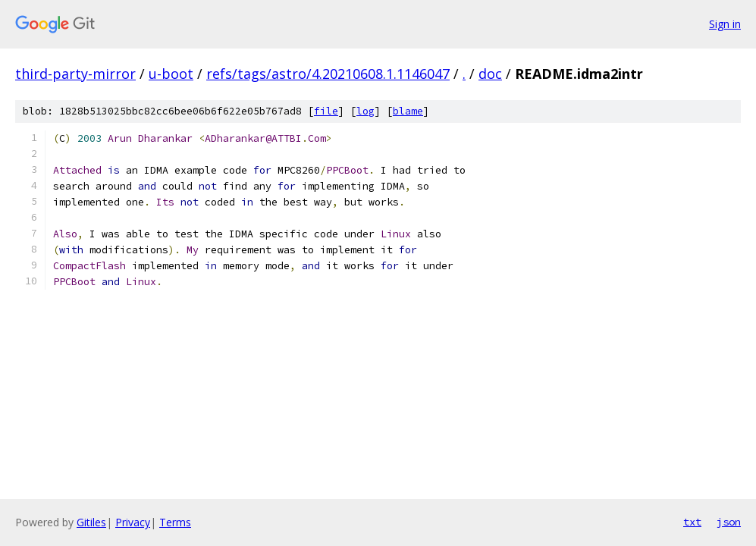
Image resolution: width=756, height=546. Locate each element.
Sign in (725, 24)
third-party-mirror (75, 74)
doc (490, 74)
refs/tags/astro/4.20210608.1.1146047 (328, 74)
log (365, 111)
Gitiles (91, 522)
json (729, 522)
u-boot (171, 74)
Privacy (133, 522)
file (326, 111)
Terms (175, 522)
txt (692, 522)
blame (408, 111)
